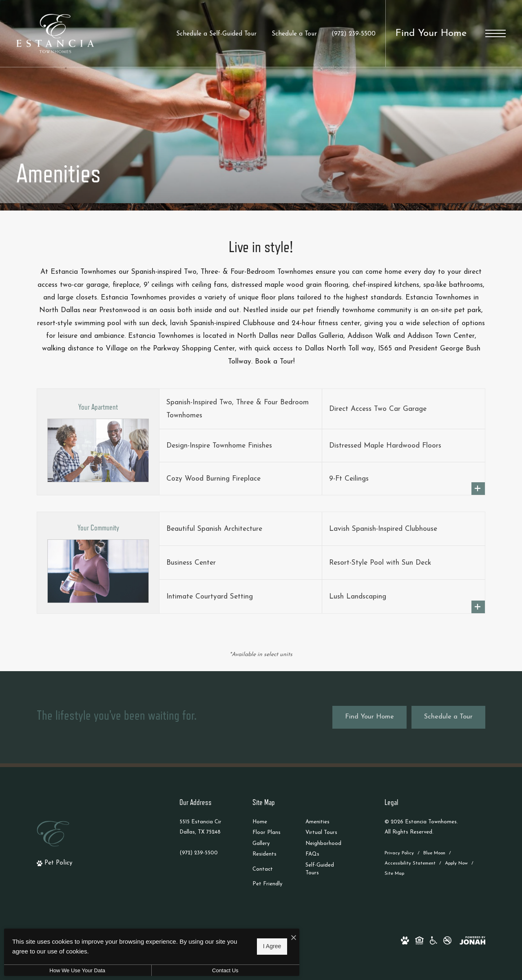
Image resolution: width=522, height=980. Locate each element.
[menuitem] (272, 822)
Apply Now (456, 863)
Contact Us (218, 970)
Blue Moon (434, 853)
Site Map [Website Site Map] (394, 874)
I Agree (262, 946)
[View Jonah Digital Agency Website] (472, 940)
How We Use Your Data (75, 970)
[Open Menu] (495, 33)
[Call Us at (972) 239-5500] (354, 34)
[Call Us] (200, 853)
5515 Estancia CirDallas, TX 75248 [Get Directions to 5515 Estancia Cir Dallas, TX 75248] (200, 827)
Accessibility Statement (410, 863)
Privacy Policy (399, 853)
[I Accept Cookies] (284, 938)
